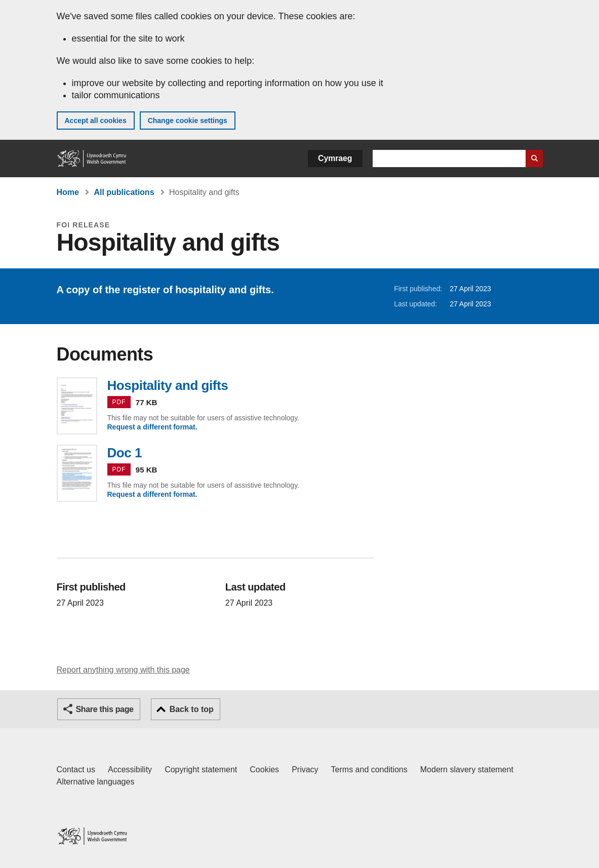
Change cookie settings (188, 121)
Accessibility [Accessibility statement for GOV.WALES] (130, 770)
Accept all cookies (96, 121)
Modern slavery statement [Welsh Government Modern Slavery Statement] (467, 770)
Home (68, 192)
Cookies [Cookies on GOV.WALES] (264, 770)
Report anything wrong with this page (123, 670)
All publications (124, 192)
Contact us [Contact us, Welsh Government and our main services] (76, 770)
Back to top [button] (192, 709)
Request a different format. (152, 427)
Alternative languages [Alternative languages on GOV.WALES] (96, 782)
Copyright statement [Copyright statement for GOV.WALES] (201, 770)
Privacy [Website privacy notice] (305, 770)
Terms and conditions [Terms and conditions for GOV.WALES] (369, 770)
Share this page (105, 709)
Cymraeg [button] (335, 158)
